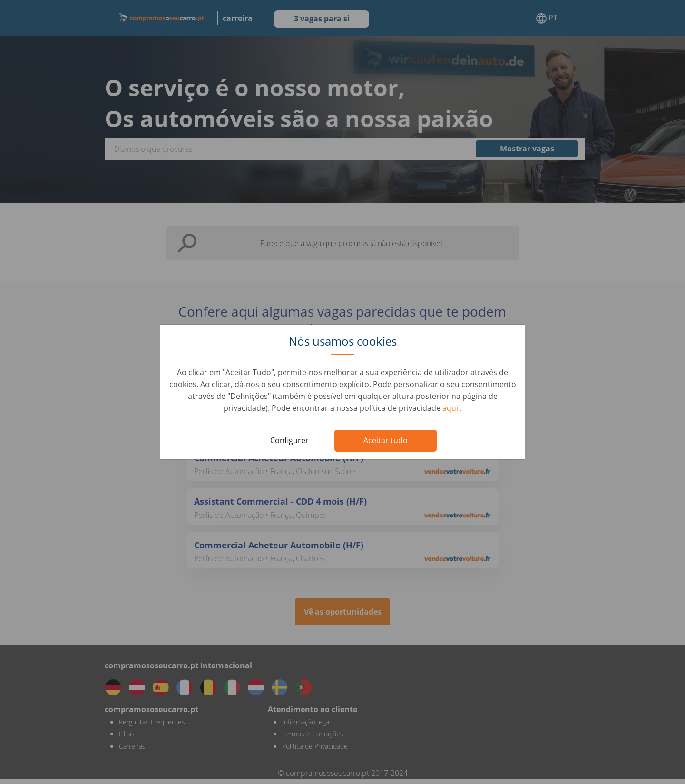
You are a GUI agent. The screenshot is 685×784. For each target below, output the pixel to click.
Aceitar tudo (386, 440)
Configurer (289, 440)
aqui (451, 408)
